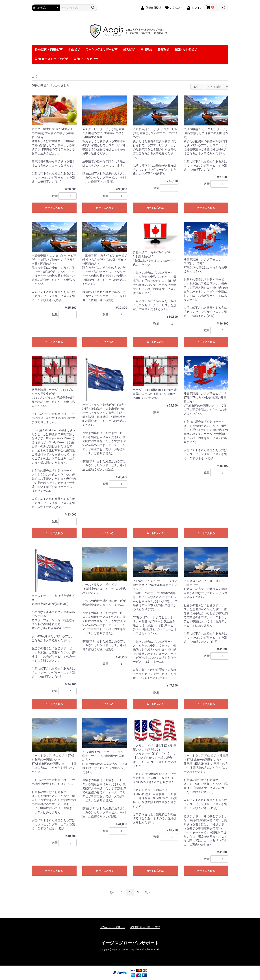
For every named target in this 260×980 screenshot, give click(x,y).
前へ (112, 892)
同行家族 (146, 50)
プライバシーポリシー (113, 927)
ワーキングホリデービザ (101, 50)
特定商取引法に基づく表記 (145, 927)
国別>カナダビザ (186, 50)
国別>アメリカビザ (86, 59)
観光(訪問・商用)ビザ (48, 50)
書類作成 (164, 50)
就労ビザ (129, 50)
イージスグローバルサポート (130, 943)
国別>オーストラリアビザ (51, 59)
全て (34, 76)
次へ (148, 892)
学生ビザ (74, 50)
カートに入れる (54, 208)
